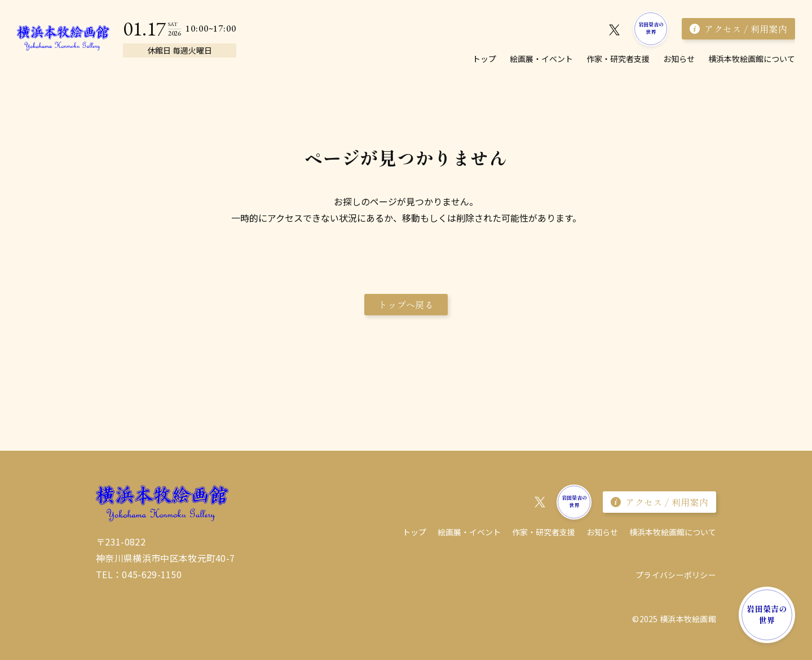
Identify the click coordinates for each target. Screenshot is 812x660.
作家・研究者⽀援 (618, 59)
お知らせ (679, 59)
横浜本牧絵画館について (752, 59)
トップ (484, 59)
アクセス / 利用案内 (738, 29)
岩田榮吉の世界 (651, 28)
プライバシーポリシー (676, 575)
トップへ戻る (406, 305)
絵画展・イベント (541, 59)
